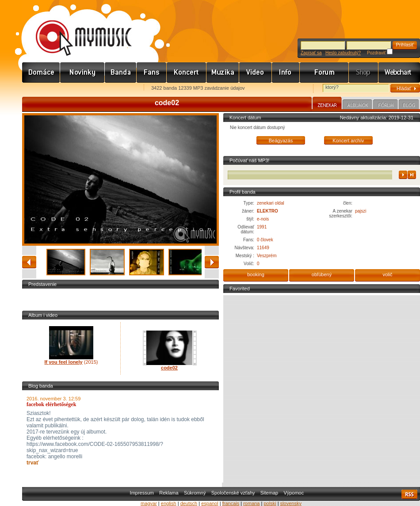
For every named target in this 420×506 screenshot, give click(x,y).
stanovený (212, 262)
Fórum (324, 72)
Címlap (41, 72)
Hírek (82, 72)
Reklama (169, 493)
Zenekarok (121, 72)
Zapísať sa (311, 53)
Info (286, 72)
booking (256, 274)
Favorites (40, 89)
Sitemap (269, 493)
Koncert (187, 72)
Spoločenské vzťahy (233, 493)
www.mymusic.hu (76, 29)
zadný (29, 262)
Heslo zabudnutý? (343, 53)
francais (231, 503)
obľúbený (322, 274)
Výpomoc (294, 493)
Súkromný (195, 493)
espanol (210, 503)
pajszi (361, 211)
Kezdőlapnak (78, 89)
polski (270, 503)
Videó (256, 72)
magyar (149, 503)
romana (251, 503)
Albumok (357, 106)
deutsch (189, 503)
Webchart (399, 72)
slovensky (291, 503)
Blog (409, 106)
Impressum (142, 493)
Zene (223, 72)
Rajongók (152, 72)
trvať (33, 463)
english (169, 503)
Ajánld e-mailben (115, 89)
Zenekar (327, 104)
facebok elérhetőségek (51, 404)
